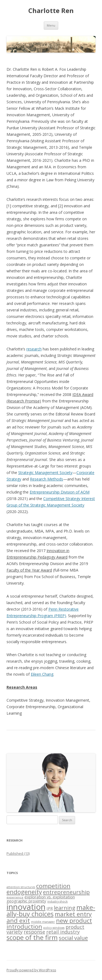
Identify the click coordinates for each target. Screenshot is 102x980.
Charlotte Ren (51, 11)
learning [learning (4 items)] (65, 908)
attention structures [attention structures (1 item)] (21, 887)
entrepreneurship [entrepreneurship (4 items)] (66, 892)
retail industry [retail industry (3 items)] (63, 932)
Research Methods (47, 479)
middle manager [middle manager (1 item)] (43, 922)
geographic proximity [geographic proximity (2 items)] (26, 901)
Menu (51, 25)
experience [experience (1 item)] (15, 897)
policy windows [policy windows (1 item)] (54, 928)
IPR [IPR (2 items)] (50, 908)
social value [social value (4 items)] (73, 938)
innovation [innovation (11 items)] (26, 907)
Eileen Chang (42, 674)
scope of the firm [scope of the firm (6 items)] (32, 937)
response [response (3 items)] (34, 932)
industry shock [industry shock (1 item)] (58, 901)
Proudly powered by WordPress (31, 970)
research (34, 349)
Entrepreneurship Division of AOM (60, 492)
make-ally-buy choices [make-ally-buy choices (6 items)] (51, 911)
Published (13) (18, 853)
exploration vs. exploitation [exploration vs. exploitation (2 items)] (50, 897)
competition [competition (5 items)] (53, 886)
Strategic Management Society (45, 473)
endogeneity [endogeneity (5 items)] (24, 892)
